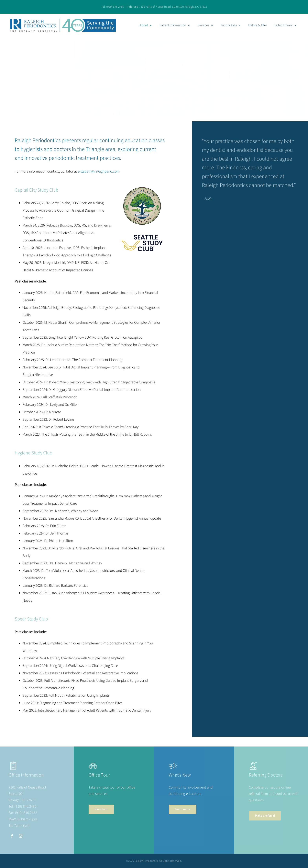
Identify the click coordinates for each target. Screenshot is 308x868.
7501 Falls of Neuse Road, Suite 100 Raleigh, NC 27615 (173, 7)
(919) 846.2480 (115, 7)
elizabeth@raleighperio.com (99, 171)
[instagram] (21, 836)
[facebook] (12, 836)
